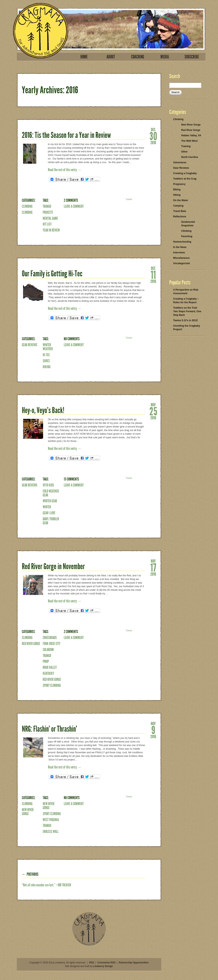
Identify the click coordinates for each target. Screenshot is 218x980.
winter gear (50, 501)
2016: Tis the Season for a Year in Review (66, 135)
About (111, 57)
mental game (50, 218)
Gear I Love (49, 513)
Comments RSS (106, 963)
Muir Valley (50, 667)
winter (47, 507)
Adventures (180, 162)
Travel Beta (180, 211)
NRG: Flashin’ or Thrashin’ (49, 729)
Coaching (138, 57)
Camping (178, 206)
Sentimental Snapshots (188, 224)
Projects (48, 212)
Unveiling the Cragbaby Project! (187, 328)
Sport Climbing (52, 685)
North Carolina (190, 157)
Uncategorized (182, 263)
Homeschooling (182, 242)
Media (165, 57)
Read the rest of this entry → (65, 170)
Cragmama (41, 31)
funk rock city (52, 644)
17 (153, 567)
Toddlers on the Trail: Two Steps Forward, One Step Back (187, 311)
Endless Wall (51, 832)
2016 (153, 142)
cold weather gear (51, 493)
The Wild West (190, 141)
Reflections (180, 217)
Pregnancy (179, 184)
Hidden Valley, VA (191, 135)
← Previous (30, 874)
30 (153, 136)
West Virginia (51, 820)
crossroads (50, 638)
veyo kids (48, 485)
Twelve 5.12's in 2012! (186, 320)
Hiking (47, 367)
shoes (46, 361)
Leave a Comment (74, 206)
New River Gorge (28, 812)
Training (186, 146)
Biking (177, 190)
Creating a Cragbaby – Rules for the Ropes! (186, 301)
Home (84, 57)
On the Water (181, 200)
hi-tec (46, 355)
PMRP (46, 661)
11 (153, 274)
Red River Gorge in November (53, 566)
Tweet (129, 199)
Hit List (47, 224)
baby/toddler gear (51, 521)
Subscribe (192, 57)
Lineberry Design (103, 966)
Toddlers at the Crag (185, 179)
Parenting (187, 236)
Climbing (27, 206)
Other (185, 152)
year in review (51, 230)
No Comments (72, 339)
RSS (92, 963)
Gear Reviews (30, 345)
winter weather (48, 347)
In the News (180, 247)
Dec (153, 129)
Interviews (179, 253)
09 (153, 730)
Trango (47, 206)
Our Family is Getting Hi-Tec (52, 274)
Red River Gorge (31, 644)
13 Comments (71, 479)
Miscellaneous (181, 258)
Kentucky (48, 673)
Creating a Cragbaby (185, 173)
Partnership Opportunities (134, 963)
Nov (153, 404)
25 (153, 411)
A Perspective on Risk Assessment (186, 292)
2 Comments (71, 200)
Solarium (48, 650)
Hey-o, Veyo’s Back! (43, 410)
